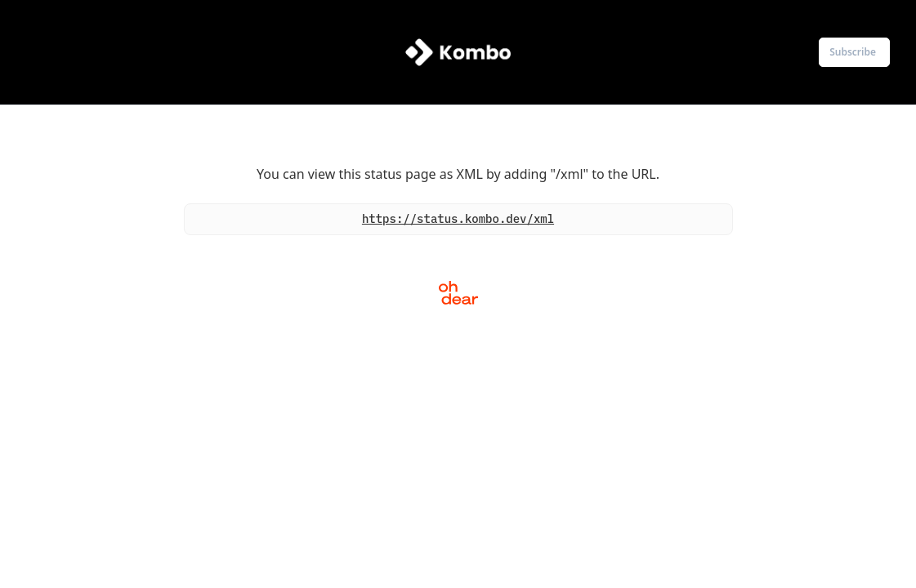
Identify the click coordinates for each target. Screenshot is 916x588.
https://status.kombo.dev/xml (458, 219)
